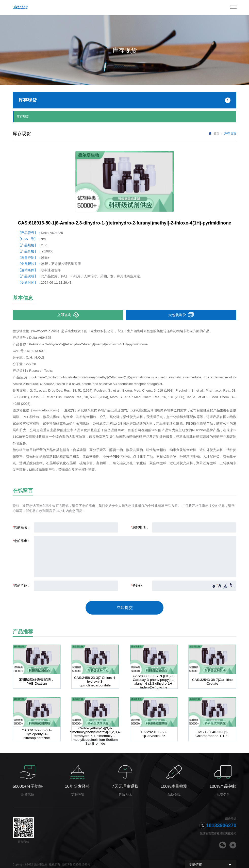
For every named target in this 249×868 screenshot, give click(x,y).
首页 (217, 133)
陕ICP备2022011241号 (76, 860)
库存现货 (23, 116)
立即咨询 (68, 315)
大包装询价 (181, 314)
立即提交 (125, 605)
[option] (125, 181)
